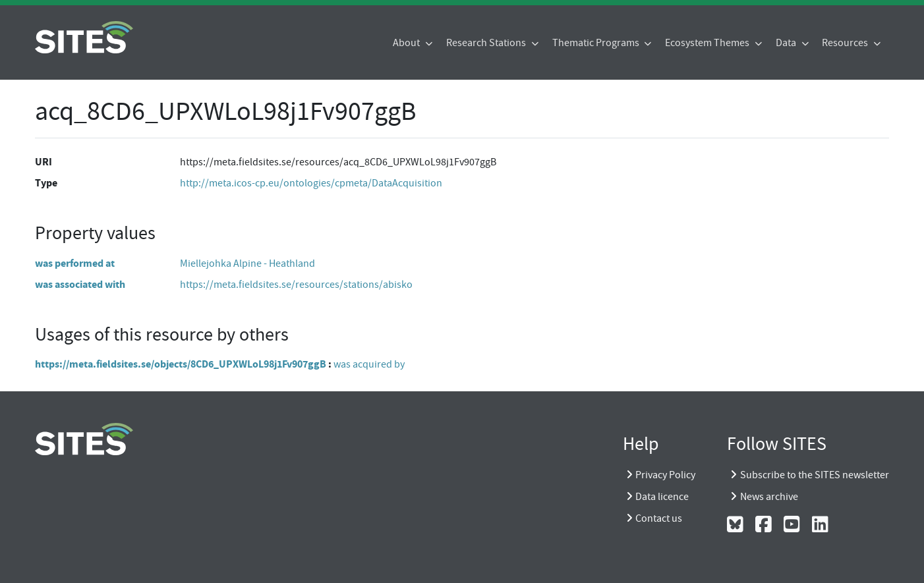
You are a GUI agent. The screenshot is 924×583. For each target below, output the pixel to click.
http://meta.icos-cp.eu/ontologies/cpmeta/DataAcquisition (311, 183)
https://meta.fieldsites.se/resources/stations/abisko (296, 285)
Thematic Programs (597, 43)
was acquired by (369, 364)
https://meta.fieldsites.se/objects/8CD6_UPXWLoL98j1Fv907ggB (181, 364)
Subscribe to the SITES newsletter (815, 475)
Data (787, 43)
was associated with (80, 284)
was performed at (75, 263)
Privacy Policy (665, 475)
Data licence (662, 497)
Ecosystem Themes (708, 43)
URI (43, 162)
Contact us (659, 518)
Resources (846, 43)
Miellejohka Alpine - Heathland (247, 264)
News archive (769, 497)
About (407, 43)
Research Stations (487, 43)
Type (46, 183)
